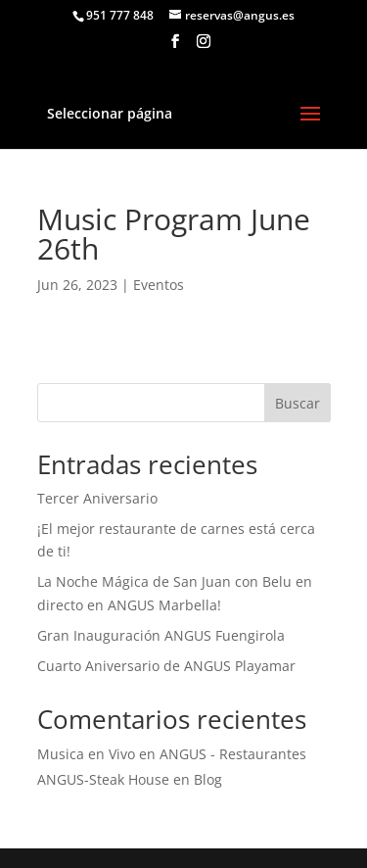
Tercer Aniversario (97, 498)
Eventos (159, 285)
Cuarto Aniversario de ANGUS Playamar (166, 666)
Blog (208, 779)
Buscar (298, 403)
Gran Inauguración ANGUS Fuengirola (161, 635)
